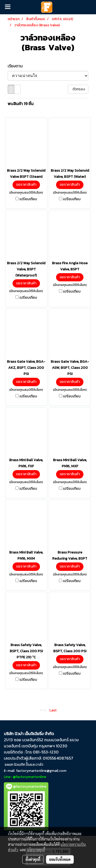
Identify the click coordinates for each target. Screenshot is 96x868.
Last (53, 710)
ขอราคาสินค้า (26, 185)
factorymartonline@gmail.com (41, 771)
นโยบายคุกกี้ (36, 850)
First (43, 710)
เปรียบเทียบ (28, 199)
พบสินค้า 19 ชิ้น (21, 104)
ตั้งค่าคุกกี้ (33, 859)
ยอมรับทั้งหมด (60, 859)
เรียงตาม (17, 66)
